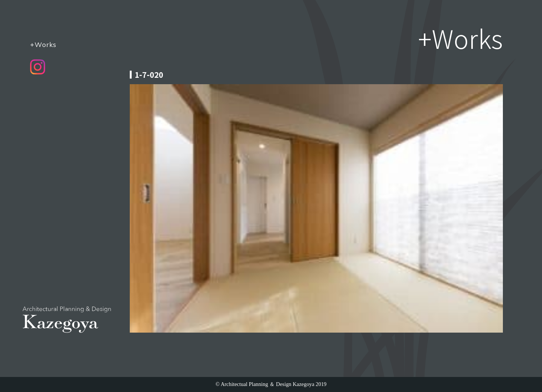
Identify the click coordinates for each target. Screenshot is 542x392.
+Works (43, 44)
